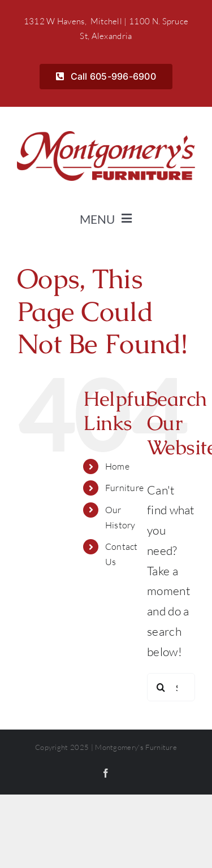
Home (117, 466)
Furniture (125, 488)
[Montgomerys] (106, 137)
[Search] (161, 687)
